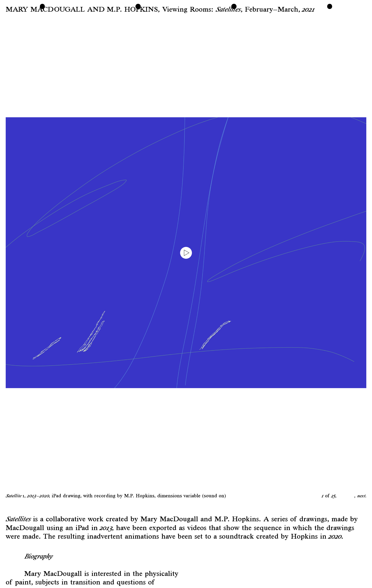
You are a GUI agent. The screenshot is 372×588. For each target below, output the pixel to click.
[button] (96, 253)
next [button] (361, 496)
